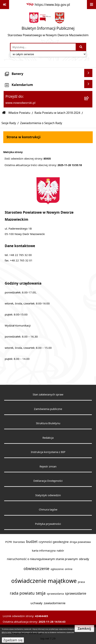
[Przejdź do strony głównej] (48, 26)
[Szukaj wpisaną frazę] (81, 47)
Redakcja (48, 438)
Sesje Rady (9, 123)
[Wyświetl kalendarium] (88, 84)
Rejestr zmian (48, 466)
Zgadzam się (13, 640)
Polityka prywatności (48, 524)
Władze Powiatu (19, 113)
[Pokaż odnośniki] (5, 5)
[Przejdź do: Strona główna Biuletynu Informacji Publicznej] (4, 113)
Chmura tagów (48, 509)
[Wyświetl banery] (88, 73)
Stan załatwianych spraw (48, 394)
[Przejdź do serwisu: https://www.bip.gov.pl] (48, 4)
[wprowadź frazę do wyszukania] (43, 47)
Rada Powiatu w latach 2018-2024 (57, 113)
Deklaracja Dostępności (48, 481)
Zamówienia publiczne (48, 409)
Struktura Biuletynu (48, 423)
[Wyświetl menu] (91, 5)
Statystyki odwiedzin (48, 495)
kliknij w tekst (7, 632)
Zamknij (84, 629)
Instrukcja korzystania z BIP (48, 452)
